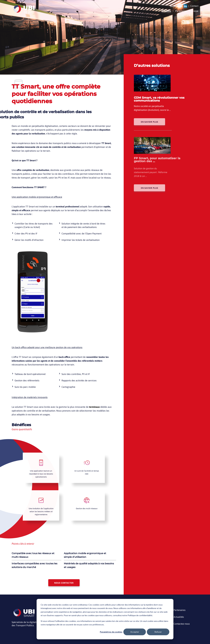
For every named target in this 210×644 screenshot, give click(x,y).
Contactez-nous (182, 624)
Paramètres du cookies (111, 632)
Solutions (166, 11)
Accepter (135, 632)
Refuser (158, 632)
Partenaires (181, 11)
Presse (195, 11)
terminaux (94, 407)
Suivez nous (176, 6)
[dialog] (105, 619)
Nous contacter (64, 583)
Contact (194, 6)
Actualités (179, 617)
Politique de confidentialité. (140, 615)
